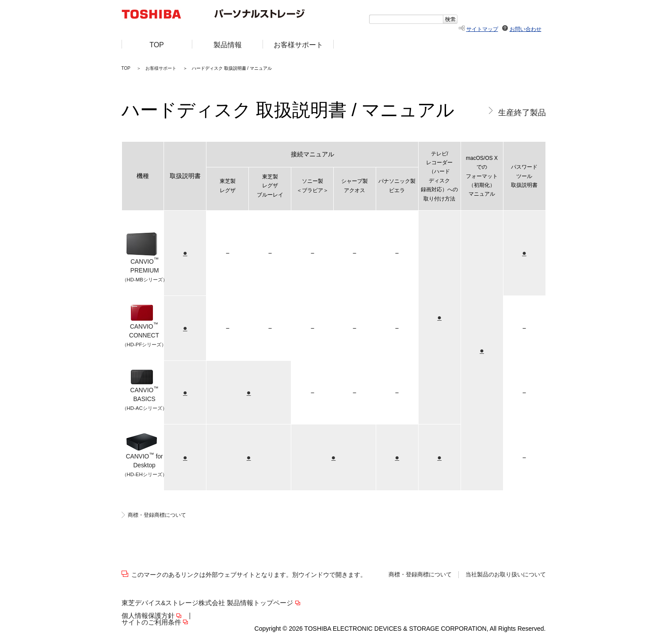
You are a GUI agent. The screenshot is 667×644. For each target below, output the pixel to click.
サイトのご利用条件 (151, 623)
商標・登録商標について (157, 515)
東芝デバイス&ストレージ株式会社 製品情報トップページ (208, 603)
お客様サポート (161, 68)
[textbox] (406, 19)
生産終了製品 (522, 112)
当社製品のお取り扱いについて (506, 575)
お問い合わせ (526, 29)
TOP (126, 68)
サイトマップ (482, 29)
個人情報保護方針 (148, 616)
